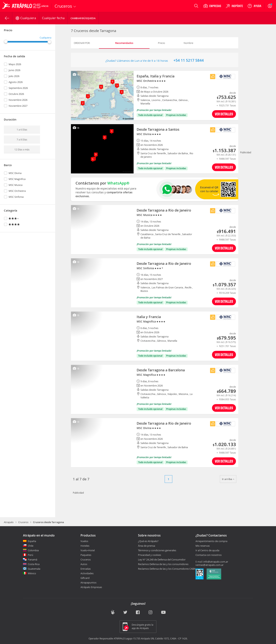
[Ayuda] (254, 6)
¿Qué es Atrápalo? (148, 541)
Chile (31, 546)
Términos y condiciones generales (157, 550)
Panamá (32, 560)
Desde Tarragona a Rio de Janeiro (164, 210)
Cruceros (23, 522)
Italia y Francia (149, 317)
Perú (30, 555)
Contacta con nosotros (209, 555)
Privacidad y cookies (149, 555)
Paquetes (86, 555)
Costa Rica (34, 564)
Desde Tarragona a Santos (158, 129)
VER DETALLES (224, 114)
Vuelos (84, 541)
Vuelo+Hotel (88, 550)
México (32, 573)
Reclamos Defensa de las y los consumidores (163, 564)
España (32, 541)
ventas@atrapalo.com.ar (209, 565)
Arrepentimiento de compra (211, 541)
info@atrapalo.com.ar (216, 562)
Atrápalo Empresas (91, 587)
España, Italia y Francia (156, 76)
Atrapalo (9, 522)
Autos (84, 564)
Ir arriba (228, 479)
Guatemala (34, 569)
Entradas (86, 569)
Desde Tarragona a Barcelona (161, 370)
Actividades (87, 573)
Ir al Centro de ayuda (207, 550)
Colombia (33, 550)
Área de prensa (147, 546)
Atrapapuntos (88, 582)
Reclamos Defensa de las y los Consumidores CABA (167, 569)
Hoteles (85, 546)
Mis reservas (203, 546)
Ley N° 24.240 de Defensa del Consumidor (162, 560)
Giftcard (85, 578)
